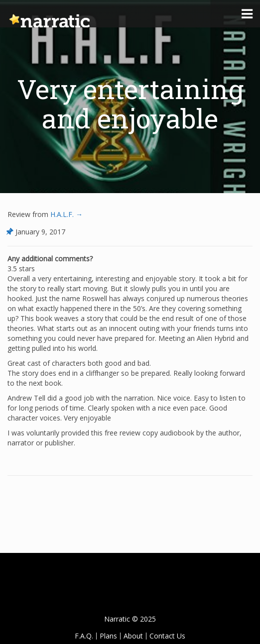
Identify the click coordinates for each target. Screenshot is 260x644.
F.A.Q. (84, 636)
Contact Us (167, 636)
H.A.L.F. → (65, 214)
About (133, 636)
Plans (108, 636)
